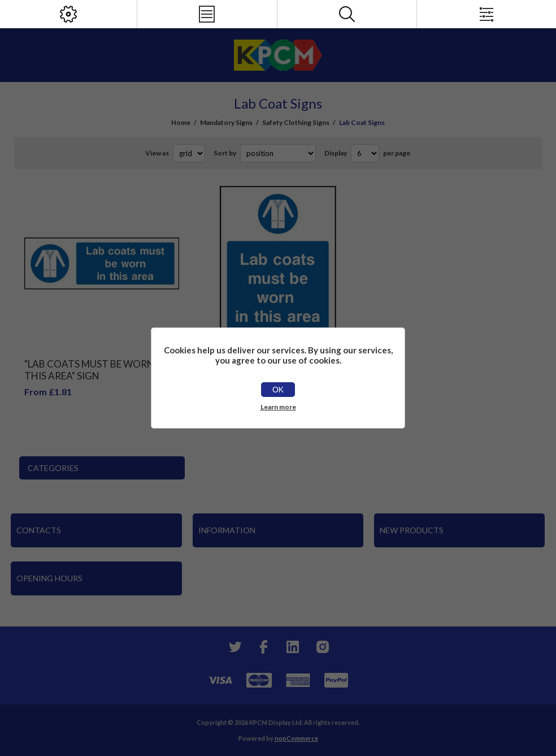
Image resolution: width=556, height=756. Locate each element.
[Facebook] (263, 647)
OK (278, 390)
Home (181, 122)
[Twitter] (234, 647)
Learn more (278, 407)
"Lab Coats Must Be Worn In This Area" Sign (95, 370)
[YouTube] (293, 647)
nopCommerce (296, 738)
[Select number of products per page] (365, 153)
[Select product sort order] (278, 153)
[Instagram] (322, 647)
